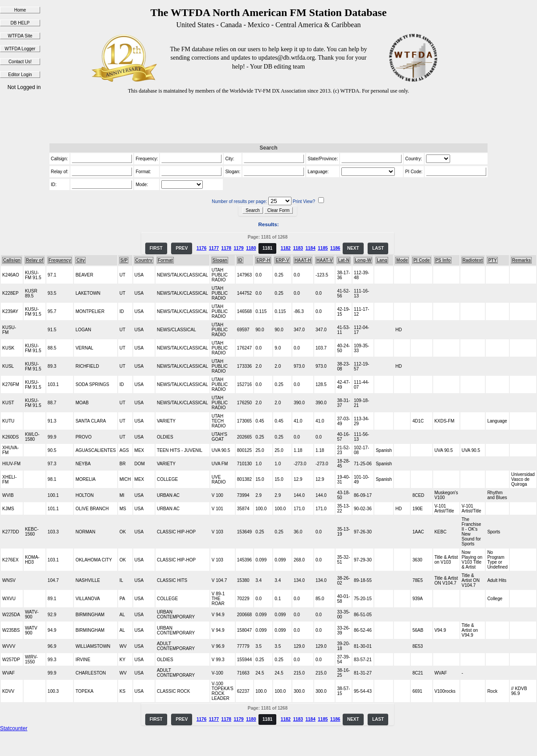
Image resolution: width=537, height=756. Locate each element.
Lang (382, 260)
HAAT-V (324, 260)
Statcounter (14, 728)
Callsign (12, 260)
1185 (323, 248)
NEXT (353, 248)
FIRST (156, 248)
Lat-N (344, 260)
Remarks (521, 260)
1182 (286, 248)
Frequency (60, 260)
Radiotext (473, 260)
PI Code (421, 260)
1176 (201, 248)
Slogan (220, 260)
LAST (378, 248)
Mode (402, 260)
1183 (298, 248)
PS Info (443, 260)
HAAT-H (303, 260)
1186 (335, 248)
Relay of (35, 260)
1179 (238, 248)
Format (165, 260)
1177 (214, 248)
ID (240, 260)
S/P (124, 260)
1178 (226, 248)
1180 (251, 248)
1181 (267, 248)
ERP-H (263, 260)
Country (144, 260)
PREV (182, 248)
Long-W (363, 260)
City (80, 260)
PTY (492, 260)
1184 (310, 248)
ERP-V (282, 260)
